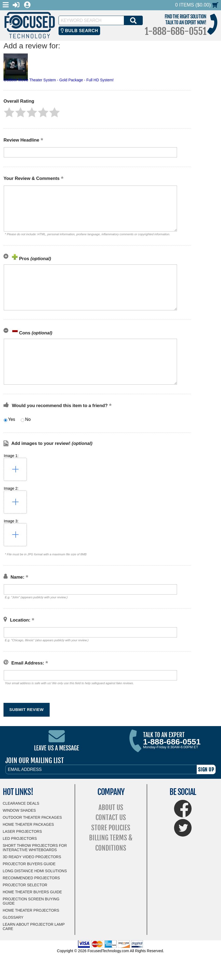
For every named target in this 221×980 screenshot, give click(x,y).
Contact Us (111, 818)
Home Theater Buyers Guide (32, 892)
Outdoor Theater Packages (32, 817)
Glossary (13, 917)
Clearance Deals (21, 803)
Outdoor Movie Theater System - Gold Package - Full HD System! (59, 80)
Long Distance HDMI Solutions (35, 871)
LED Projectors (20, 838)
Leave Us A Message (57, 748)
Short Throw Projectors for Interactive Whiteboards (35, 848)
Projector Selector (25, 885)
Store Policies (111, 828)
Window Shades (19, 810)
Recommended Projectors (31, 878)
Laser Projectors (22, 831)
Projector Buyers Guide (29, 864)
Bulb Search (79, 31)
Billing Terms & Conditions (111, 843)
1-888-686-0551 (175, 31)
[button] (9, 112)
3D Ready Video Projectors (32, 857)
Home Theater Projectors (31, 910)
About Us (111, 808)
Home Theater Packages (28, 824)
